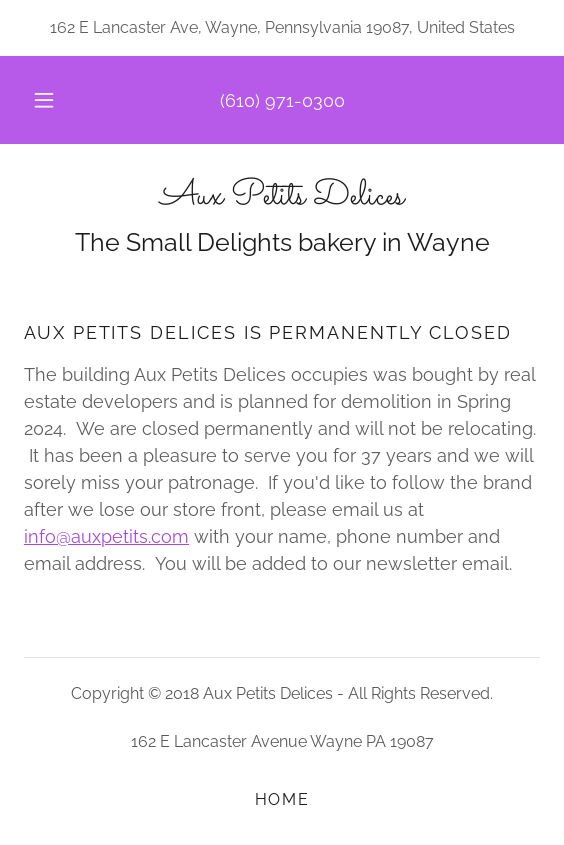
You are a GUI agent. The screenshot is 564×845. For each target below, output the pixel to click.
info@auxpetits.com (106, 536)
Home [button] (282, 799)
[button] (47, 100)
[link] (282, 197)
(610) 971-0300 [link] (282, 100)
